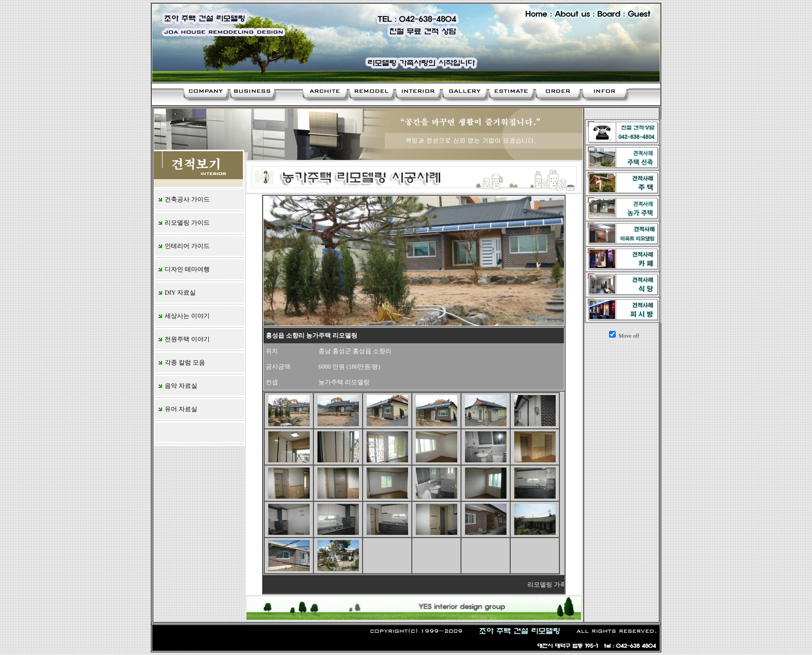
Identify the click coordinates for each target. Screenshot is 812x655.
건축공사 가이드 (183, 199)
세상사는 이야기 (183, 316)
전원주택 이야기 (183, 339)
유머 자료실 (177, 409)
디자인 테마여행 (183, 269)
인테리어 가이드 (183, 246)
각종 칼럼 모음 (181, 362)
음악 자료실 (177, 386)
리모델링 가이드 (183, 223)
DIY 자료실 (176, 293)
